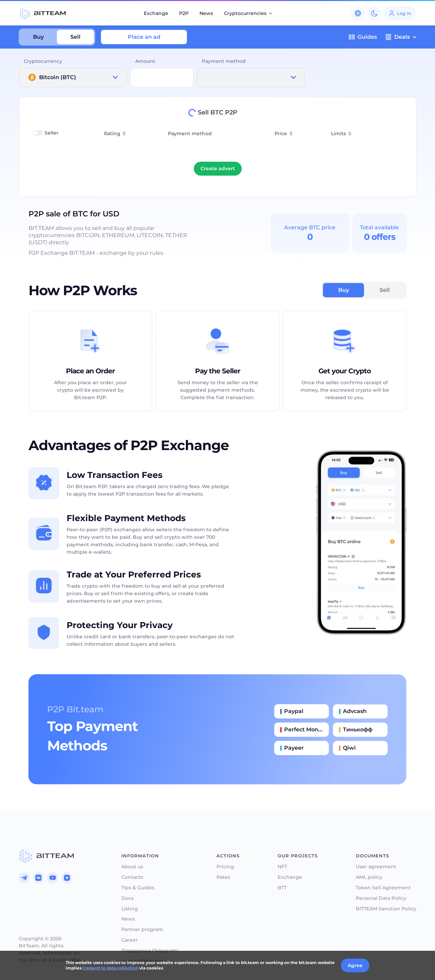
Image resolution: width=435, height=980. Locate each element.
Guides (363, 37)
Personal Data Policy (381, 898)
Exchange (156, 13)
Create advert (218, 168)
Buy (38, 37)
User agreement (376, 867)
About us (132, 867)
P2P (184, 13)
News (206, 13)
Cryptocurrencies (249, 13)
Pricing (225, 867)
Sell (75, 37)
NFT (282, 867)
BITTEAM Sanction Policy (386, 909)
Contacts (132, 877)
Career (129, 940)
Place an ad (144, 37)
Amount (145, 61)
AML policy (369, 877)
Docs (127, 898)
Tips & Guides (138, 888)
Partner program (142, 930)
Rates (223, 877)
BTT (282, 888)
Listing (130, 909)
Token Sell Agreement (383, 888)
